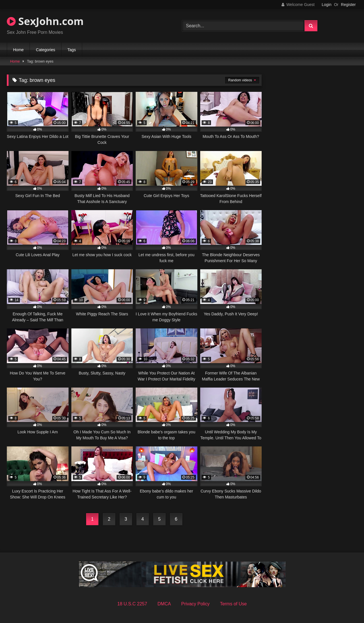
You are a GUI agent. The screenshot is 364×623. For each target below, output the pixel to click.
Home (18, 50)
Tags (72, 50)
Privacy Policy (195, 604)
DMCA (164, 604)
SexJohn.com (45, 21)
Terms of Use (233, 604)
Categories (45, 50)
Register (348, 5)
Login (326, 5)
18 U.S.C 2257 (132, 604)
